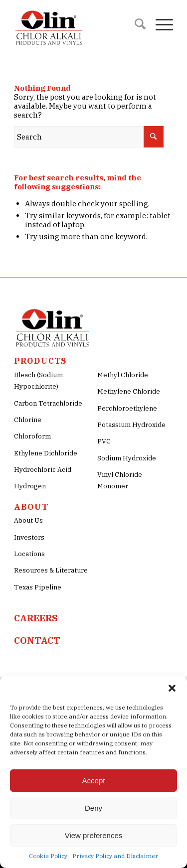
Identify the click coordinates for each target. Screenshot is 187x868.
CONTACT (37, 641)
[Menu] (159, 25)
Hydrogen (30, 486)
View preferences (94, 835)
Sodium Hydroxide (127, 458)
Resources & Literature (51, 570)
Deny (93, 808)
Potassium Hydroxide (131, 425)
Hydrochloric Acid (43, 470)
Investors (29, 537)
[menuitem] (135, 25)
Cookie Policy (48, 856)
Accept (94, 781)
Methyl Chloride (123, 375)
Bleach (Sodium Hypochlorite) (38, 381)
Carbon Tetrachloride (48, 403)
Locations (29, 554)
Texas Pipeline (38, 587)
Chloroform (32, 436)
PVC (104, 441)
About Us (28, 520)
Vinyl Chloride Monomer (120, 480)
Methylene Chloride (129, 391)
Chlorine (28, 420)
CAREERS (36, 618)
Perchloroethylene (127, 408)
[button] (172, 688)
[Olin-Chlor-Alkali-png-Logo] (78, 25)
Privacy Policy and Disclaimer (115, 856)
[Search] (135, 25)
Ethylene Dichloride (46, 453)
